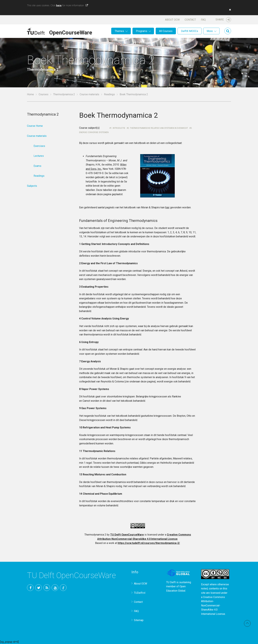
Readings (109, 94)
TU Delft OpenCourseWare (127, 535)
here (59, 5)
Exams (37, 166)
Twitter (39, 588)
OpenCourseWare (71, 32)
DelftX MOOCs (190, 31)
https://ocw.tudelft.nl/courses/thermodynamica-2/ (149, 543)
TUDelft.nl (140, 593)
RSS (47, 588)
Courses (44, 94)
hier (167, 207)
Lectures (39, 156)
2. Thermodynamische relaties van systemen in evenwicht (158, 128)
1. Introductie (118, 128)
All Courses (166, 31)
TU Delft (63, 588)
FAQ (203, 20)
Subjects (32, 186)
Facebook (30, 588)
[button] (229, 10)
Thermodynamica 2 (64, 94)
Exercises (39, 146)
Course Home (35, 126)
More (210, 31)
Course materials (89, 94)
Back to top (247, 623)
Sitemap (139, 620)
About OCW (172, 20)
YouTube (55, 588)
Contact (190, 20)
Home (30, 94)
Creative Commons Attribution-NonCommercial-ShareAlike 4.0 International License (213, 606)
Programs (142, 31)
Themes (119, 31)
